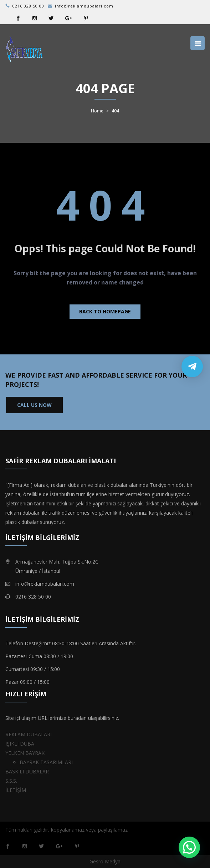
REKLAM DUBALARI (29, 734)
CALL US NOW (34, 405)
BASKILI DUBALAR (27, 771)
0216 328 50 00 (28, 6)
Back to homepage (105, 311)
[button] (189, 847)
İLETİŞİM (16, 790)
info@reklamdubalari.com (84, 6)
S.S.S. (11, 781)
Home (97, 111)
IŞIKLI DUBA (20, 744)
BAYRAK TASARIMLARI (46, 762)
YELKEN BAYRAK (25, 753)
